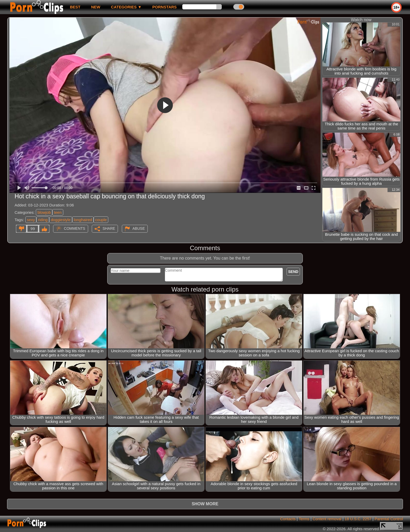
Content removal (327, 519)
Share (109, 228)
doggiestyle (61, 220)
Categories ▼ (126, 7)
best (75, 7)
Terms (304, 519)
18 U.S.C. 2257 (358, 519)
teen (58, 212)
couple (101, 220)
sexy (31, 220)
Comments (75, 228)
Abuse (139, 228)
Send (293, 272)
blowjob (44, 212)
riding (43, 220)
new (96, 7)
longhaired (83, 220)
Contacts (288, 519)
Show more (205, 504)
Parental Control (389, 519)
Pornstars (165, 7)
